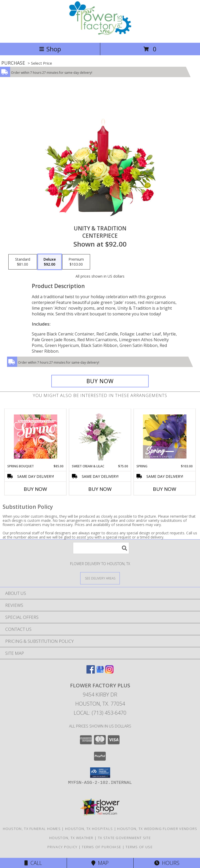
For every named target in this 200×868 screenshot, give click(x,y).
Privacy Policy (62, 847)
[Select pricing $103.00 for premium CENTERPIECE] (76, 262)
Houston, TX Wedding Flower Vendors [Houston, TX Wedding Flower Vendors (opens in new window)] (157, 829)
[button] (100, 773)
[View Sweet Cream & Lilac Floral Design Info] (100, 436)
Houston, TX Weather (71, 838)
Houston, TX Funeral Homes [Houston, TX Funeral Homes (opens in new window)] (32, 829)
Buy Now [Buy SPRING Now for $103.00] (165, 489)
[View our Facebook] (91, 672)
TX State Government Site (124, 838)
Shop (50, 49)
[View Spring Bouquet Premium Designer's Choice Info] (36, 436)
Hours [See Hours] (167, 863)
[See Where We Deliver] (100, 578)
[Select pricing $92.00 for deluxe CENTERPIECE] (50, 262)
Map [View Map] (100, 863)
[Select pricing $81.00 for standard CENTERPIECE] (23, 262)
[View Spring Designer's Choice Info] (165, 436)
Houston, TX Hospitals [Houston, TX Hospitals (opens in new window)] (89, 829)
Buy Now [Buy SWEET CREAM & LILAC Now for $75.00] (100, 489)
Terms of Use (139, 847)
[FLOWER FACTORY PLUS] (100, 35)
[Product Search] (101, 548)
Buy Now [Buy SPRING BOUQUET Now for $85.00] (35, 489)
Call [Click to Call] (33, 863)
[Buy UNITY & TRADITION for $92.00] (100, 381)
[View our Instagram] (109, 672)
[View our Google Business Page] (100, 672)
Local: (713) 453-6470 (100, 713)
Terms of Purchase (101, 847)
